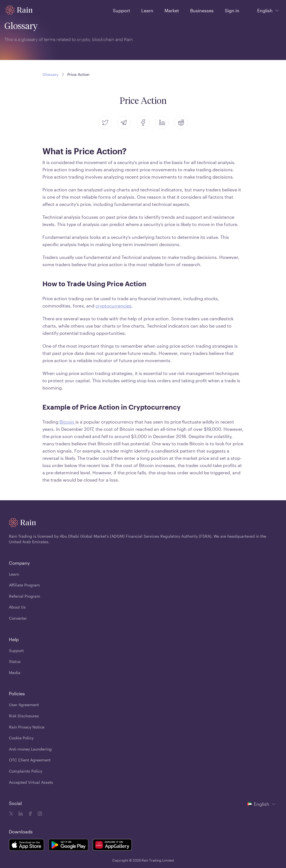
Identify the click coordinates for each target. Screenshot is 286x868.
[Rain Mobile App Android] (68, 846)
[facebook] (143, 122)
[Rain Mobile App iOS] (27, 846)
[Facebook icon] (30, 814)
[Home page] (19, 10)
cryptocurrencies (114, 306)
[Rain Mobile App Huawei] (112, 846)
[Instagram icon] (39, 814)
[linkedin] (162, 122)
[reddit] (181, 122)
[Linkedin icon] (20, 814)
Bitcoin (67, 422)
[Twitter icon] (11, 814)
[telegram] (124, 122)
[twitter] (105, 122)
